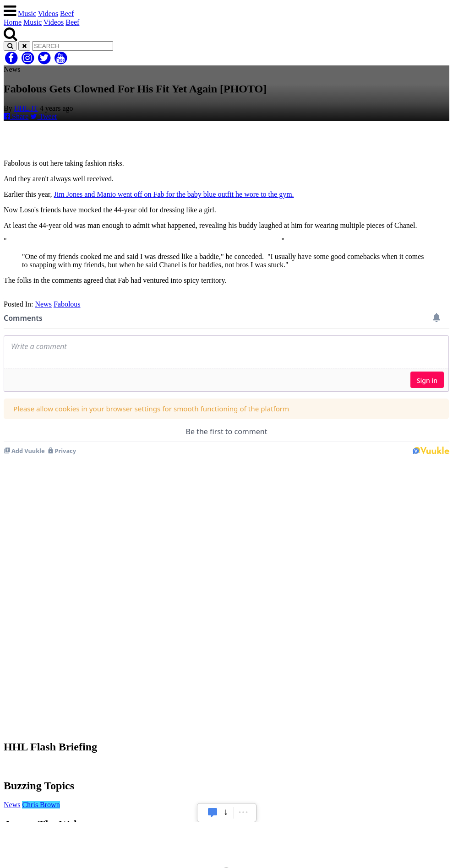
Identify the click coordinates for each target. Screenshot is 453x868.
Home (13, 22)
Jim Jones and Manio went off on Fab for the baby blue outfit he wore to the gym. (174, 194)
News (43, 304)
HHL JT (26, 108)
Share (16, 116)
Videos (48, 13)
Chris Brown (41, 805)
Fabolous (67, 304)
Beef (67, 13)
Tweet (44, 116)
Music (27, 13)
